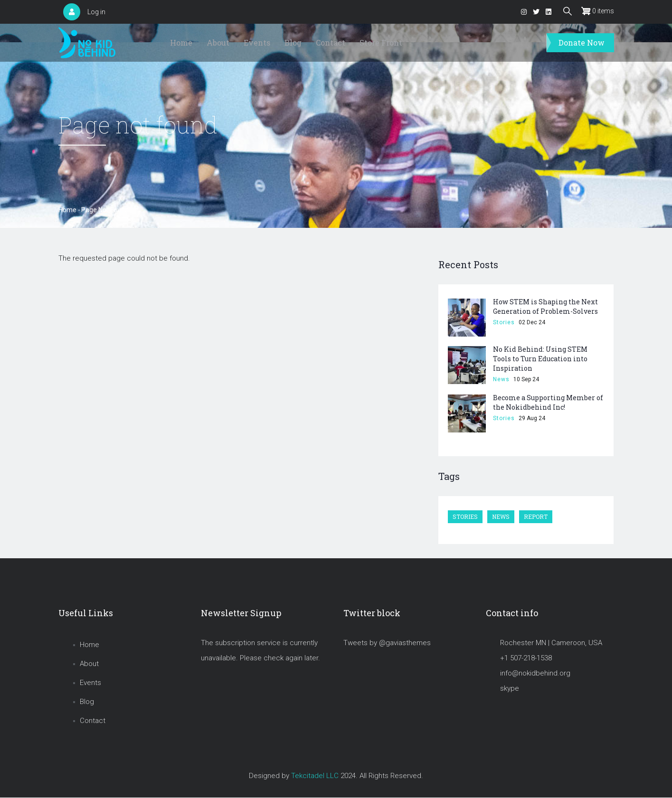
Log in (96, 12)
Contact (331, 42)
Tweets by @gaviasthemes (387, 643)
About (218, 42)
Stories (504, 322)
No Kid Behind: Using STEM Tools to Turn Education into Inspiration (540, 359)
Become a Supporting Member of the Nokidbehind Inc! (548, 402)
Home (181, 42)
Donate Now (582, 42)
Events (257, 42)
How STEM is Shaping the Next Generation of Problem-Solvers (545, 306)
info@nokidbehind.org (535, 673)
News (501, 379)
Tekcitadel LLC (315, 776)
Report (536, 516)
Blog (293, 42)
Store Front (381, 42)
